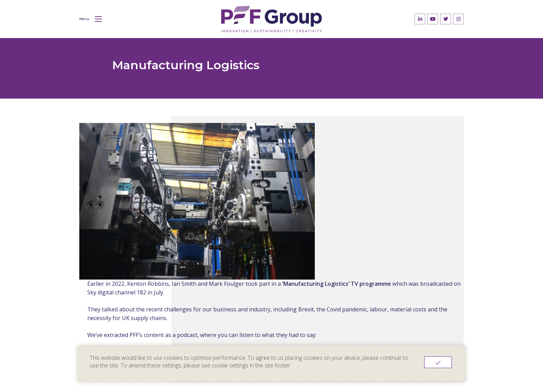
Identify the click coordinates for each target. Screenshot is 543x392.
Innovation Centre (330, 331)
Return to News (308, 256)
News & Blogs (263, 343)
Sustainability (262, 331)
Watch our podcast (311, 238)
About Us (257, 319)
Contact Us (320, 343)
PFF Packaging (326, 319)
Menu (91, 19)
